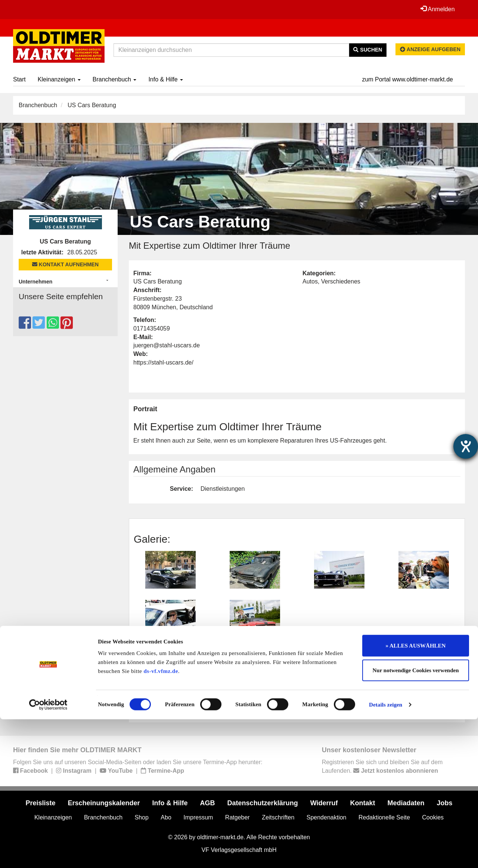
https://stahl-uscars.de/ (163, 362)
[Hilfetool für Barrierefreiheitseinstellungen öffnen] (466, 446)
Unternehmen (35, 282)
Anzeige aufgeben (430, 49)
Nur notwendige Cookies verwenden (416, 819)
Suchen (368, 50)
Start (19, 79)
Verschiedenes (341, 281)
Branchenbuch (115, 79)
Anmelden (437, 9)
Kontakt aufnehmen (65, 264)
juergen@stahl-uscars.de (167, 345)
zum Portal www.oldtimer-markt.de (407, 79)
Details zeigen (386, 853)
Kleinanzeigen (59, 79)
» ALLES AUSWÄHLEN (416, 794)
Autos (310, 281)
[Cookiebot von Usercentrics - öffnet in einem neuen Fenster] (48, 853)
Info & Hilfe (166, 79)
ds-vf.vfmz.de (161, 820)
